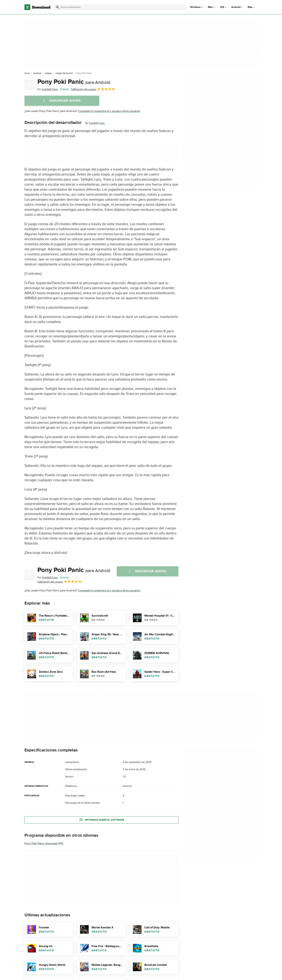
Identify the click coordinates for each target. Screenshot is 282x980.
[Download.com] (37, 7)
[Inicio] (27, 73)
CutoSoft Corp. (97, 123)
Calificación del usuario (93, 89)
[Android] (37, 73)
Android (236, 7)
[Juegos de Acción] (64, 73)
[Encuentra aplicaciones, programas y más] (121, 7)
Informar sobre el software (102, 820)
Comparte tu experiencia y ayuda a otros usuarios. (109, 111)
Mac (210, 7)
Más (252, 7)
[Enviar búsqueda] (58, 7)
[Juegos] (48, 73)
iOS (222, 7)
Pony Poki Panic (74, 82)
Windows (195, 7)
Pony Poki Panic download (41, 844)
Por (48, 89)
